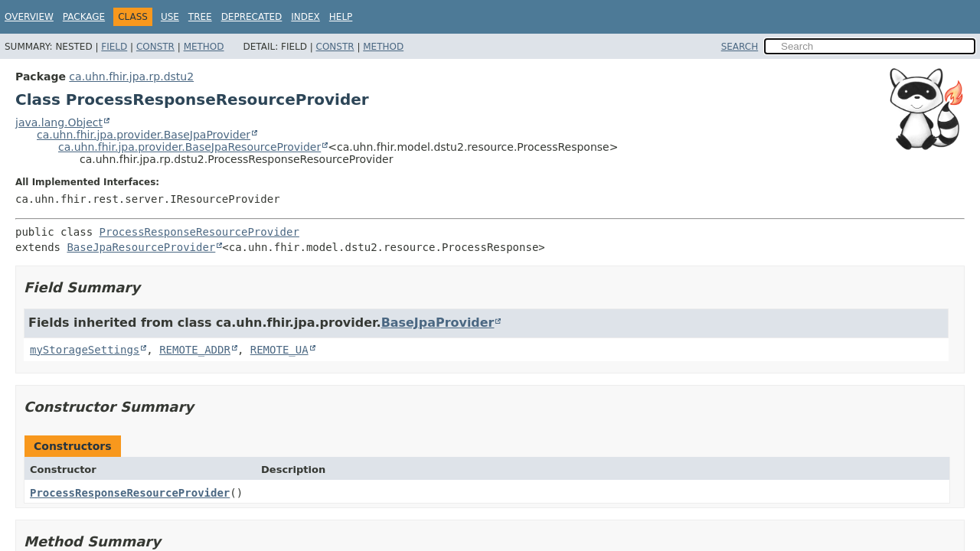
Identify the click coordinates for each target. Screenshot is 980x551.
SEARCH (740, 47)
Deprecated (252, 17)
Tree (200, 17)
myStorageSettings (85, 350)
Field (114, 47)
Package (84, 17)
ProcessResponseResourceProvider (199, 232)
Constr (155, 47)
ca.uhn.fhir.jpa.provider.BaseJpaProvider (144, 135)
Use (170, 17)
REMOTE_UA (279, 350)
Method (204, 47)
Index (305, 17)
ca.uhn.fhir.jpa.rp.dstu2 (131, 77)
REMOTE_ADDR (195, 350)
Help (341, 17)
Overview (29, 17)
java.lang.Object (59, 122)
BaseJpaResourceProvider (141, 247)
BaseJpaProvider (438, 323)
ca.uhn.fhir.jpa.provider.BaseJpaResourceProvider (189, 147)
